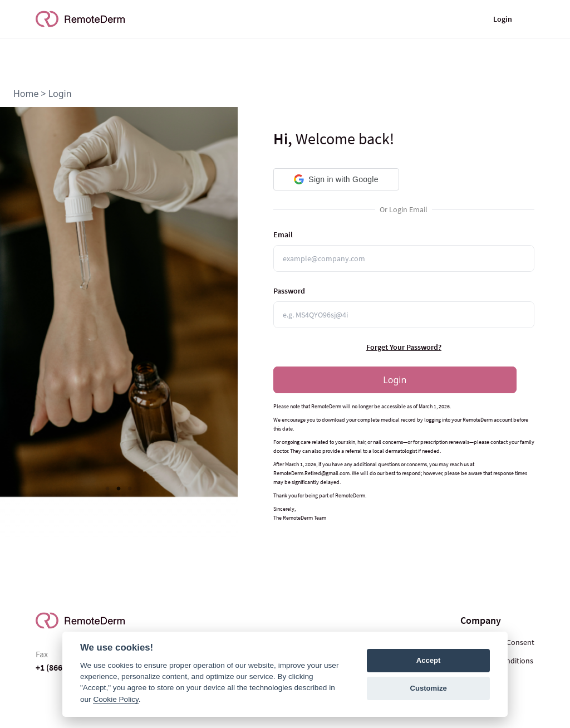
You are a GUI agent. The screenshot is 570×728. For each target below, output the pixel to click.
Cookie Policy (116, 699)
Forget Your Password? (404, 347)
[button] (336, 179)
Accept (429, 660)
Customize (428, 688)
